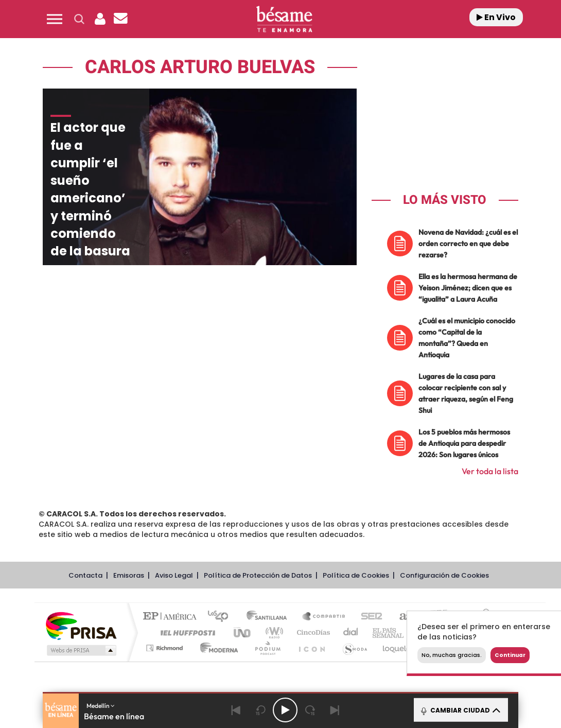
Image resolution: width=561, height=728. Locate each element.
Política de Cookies (356, 575)
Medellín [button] (101, 706)
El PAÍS (172, 617)
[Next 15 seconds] (310, 710)
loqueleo (400, 648)
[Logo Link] (284, 19)
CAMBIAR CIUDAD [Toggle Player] (460, 710)
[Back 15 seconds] (260, 710)
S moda (354, 648)
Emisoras (129, 575)
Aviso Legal (174, 575)
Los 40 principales (222, 617)
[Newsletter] (120, 19)
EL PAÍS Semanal (389, 632)
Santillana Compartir (324, 617)
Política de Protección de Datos (258, 575)
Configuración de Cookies (444, 575)
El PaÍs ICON (311, 648)
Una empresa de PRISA (81, 625)
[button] (55, 19)
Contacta (85, 575)
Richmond (166, 648)
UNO (243, 632)
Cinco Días (312, 632)
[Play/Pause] (285, 710)
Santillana (270, 617)
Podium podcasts (267, 648)
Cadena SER (369, 617)
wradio (273, 632)
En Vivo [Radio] (496, 17)
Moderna (216, 648)
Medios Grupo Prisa (81, 650)
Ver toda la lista (490, 471)
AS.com (401, 617)
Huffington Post (186, 632)
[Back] (236, 710)
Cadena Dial (351, 632)
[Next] (335, 710)
